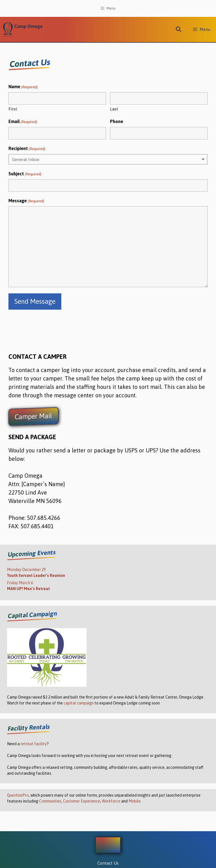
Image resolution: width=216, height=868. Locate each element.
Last (114, 109)
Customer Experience (82, 801)
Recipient (27, 149)
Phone (117, 121)
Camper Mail (33, 416)
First (13, 109)
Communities (50, 801)
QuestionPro (18, 795)
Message (26, 201)
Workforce (111, 801)
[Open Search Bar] (178, 30)
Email (23, 122)
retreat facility (34, 744)
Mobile (135, 801)
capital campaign (79, 703)
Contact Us (108, 863)
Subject (25, 174)
